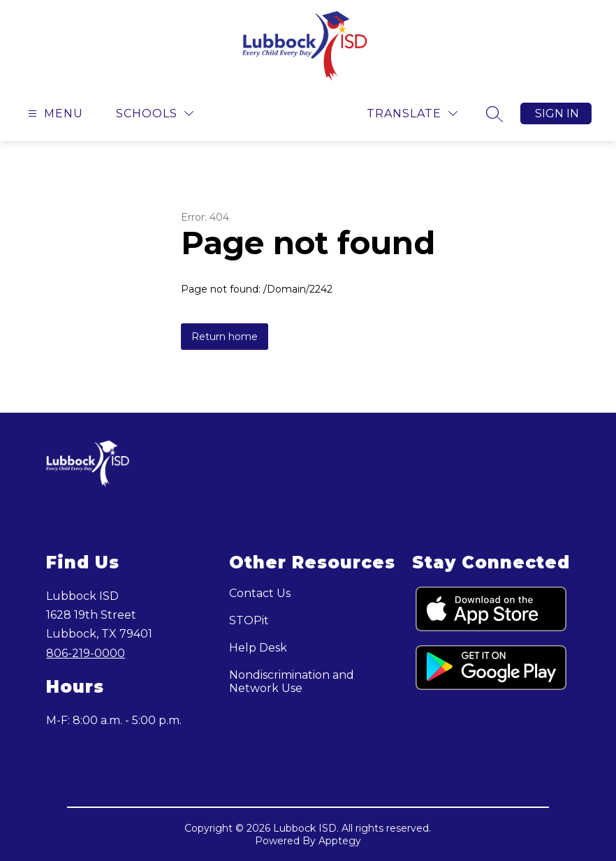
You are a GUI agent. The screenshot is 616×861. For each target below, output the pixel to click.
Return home (225, 337)
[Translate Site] (412, 113)
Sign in (557, 113)
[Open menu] (54, 113)
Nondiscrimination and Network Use (292, 682)
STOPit (249, 620)
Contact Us (260, 593)
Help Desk (258, 648)
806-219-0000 (86, 653)
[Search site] (494, 114)
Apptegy (340, 841)
